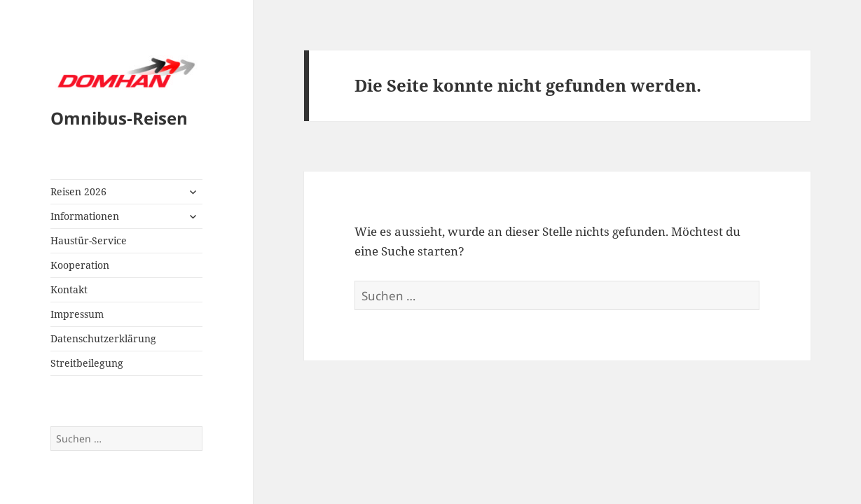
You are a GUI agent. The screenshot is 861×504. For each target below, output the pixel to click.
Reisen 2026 (78, 191)
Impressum (77, 314)
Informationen (85, 216)
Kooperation (80, 265)
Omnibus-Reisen (119, 118)
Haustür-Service (89, 240)
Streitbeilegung (87, 363)
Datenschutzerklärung (103, 338)
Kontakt (69, 289)
